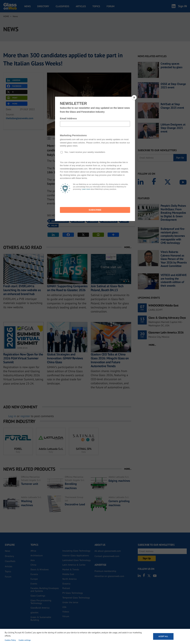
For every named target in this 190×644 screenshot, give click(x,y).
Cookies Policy (10, 640)
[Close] (134, 97)
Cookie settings (25, 640)
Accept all (163, 636)
